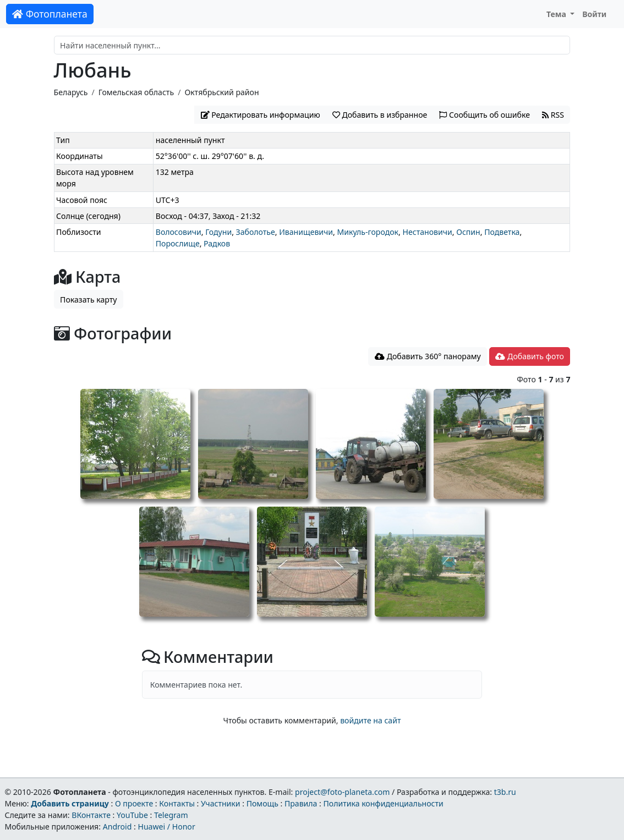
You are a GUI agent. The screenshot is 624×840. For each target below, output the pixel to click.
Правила (301, 803)
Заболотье (256, 232)
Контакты (177, 803)
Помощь (262, 803)
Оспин (468, 232)
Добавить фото (529, 356)
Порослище (178, 243)
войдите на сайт (370, 720)
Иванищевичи (306, 232)
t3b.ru (505, 792)
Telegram (171, 815)
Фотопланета (50, 14)
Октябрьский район (221, 92)
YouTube (132, 815)
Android (117, 827)
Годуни (218, 232)
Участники (221, 803)
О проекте (134, 803)
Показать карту (88, 300)
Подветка (502, 232)
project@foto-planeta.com (342, 792)
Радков (217, 243)
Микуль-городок (368, 232)
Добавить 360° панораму (428, 356)
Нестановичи (427, 232)
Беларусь (71, 92)
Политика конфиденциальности (384, 803)
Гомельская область (136, 92)
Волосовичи (179, 232)
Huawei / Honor (166, 827)
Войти (594, 14)
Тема (557, 14)
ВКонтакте (91, 815)
